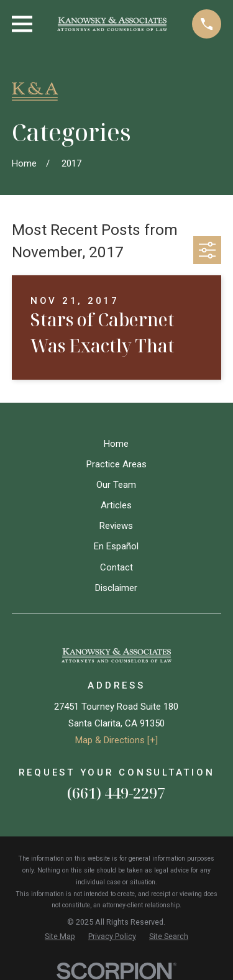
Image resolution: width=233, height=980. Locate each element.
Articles (116, 505)
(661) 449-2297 (116, 793)
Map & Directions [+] (116, 740)
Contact (116, 567)
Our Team (116, 485)
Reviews (116, 526)
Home (116, 444)
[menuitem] (60, 937)
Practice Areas (116, 464)
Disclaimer (116, 588)
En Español (116, 546)
